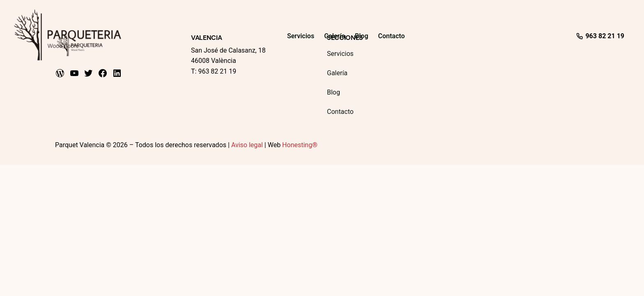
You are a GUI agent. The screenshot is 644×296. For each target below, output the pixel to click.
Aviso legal (247, 145)
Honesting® (300, 145)
